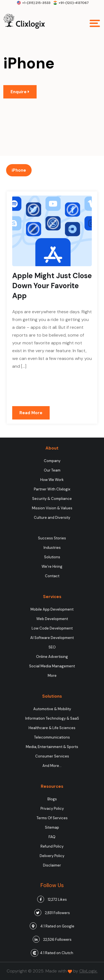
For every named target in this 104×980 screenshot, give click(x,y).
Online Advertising (52, 657)
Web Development (52, 619)
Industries (52, 548)
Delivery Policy (52, 856)
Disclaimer (52, 865)
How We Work (52, 480)
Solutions (52, 557)
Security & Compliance (52, 499)
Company (52, 461)
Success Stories (52, 538)
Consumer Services (52, 756)
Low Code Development (52, 628)
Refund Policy (52, 846)
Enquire (20, 92)
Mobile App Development (52, 609)
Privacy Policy (52, 809)
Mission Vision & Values (52, 508)
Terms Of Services (52, 818)
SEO (52, 647)
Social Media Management (52, 666)
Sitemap (52, 827)
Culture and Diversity (52, 518)
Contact (52, 576)
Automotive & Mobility (52, 709)
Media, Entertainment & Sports (52, 747)
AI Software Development (52, 638)
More (52, 676)
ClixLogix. (88, 971)
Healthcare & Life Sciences (52, 728)
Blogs (52, 799)
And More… (52, 766)
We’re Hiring (52, 566)
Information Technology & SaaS (52, 718)
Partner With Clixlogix (52, 489)
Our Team (52, 470)
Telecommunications (52, 737)
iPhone (19, 170)
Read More (31, 413)
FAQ (52, 837)
